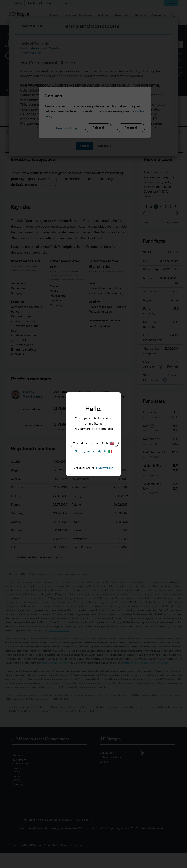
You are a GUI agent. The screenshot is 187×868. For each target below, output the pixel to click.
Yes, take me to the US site (94, 443)
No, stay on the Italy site (93, 451)
